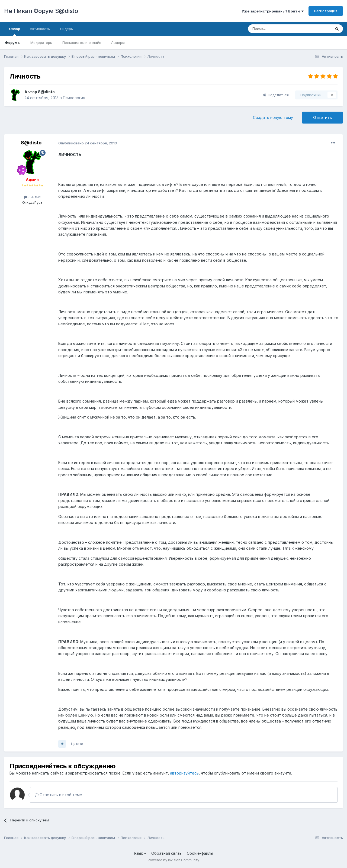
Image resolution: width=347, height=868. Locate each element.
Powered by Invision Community (173, 860)
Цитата (77, 744)
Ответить (322, 117)
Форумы (13, 43)
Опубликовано (88, 143)
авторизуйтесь (184, 773)
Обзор (15, 31)
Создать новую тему (273, 117)
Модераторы (41, 43)
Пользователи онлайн (82, 43)
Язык (140, 853)
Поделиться (276, 95)
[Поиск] (277, 29)
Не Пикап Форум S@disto (41, 11)
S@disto (46, 92)
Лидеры (118, 43)
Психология (74, 98)
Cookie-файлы (200, 853)
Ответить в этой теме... (60, 795)
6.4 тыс (32, 197)
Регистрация (326, 11)
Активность (40, 29)
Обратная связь (166, 853)
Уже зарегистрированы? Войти (273, 11)
